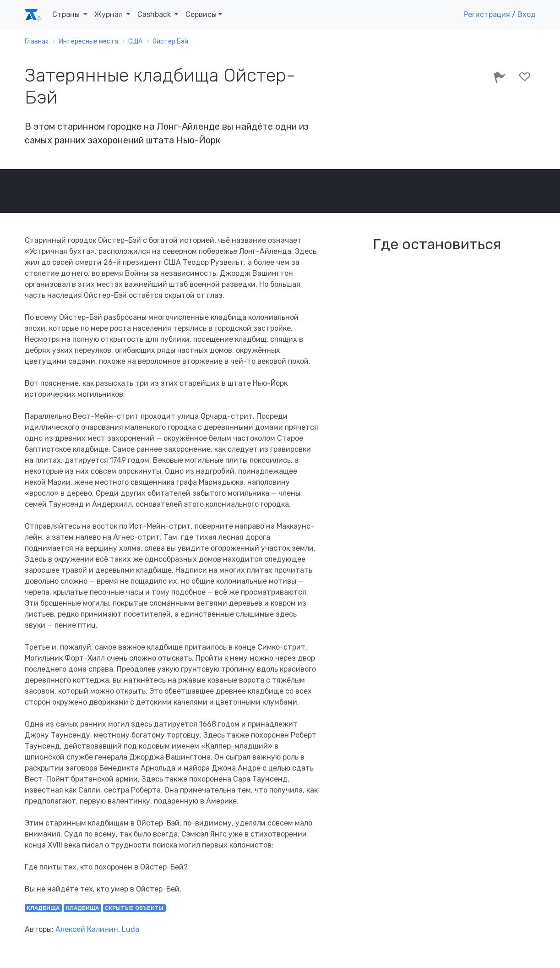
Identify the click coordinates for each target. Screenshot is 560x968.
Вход (527, 14)
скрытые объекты (134, 908)
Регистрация (487, 14)
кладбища (43, 908)
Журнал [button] (109, 14)
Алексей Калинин (87, 929)
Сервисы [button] (201, 14)
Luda (130, 929)
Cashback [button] (155, 14)
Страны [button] (67, 14)
